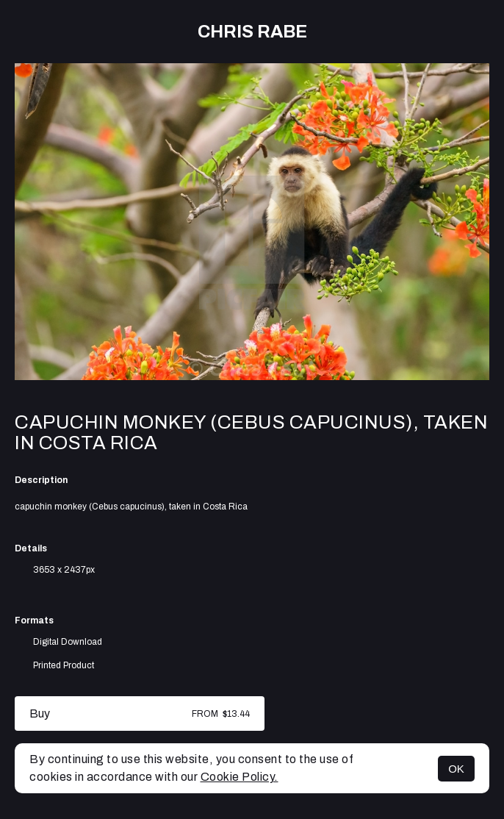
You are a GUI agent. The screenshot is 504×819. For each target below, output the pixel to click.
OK (456, 769)
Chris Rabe (252, 32)
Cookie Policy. (240, 777)
